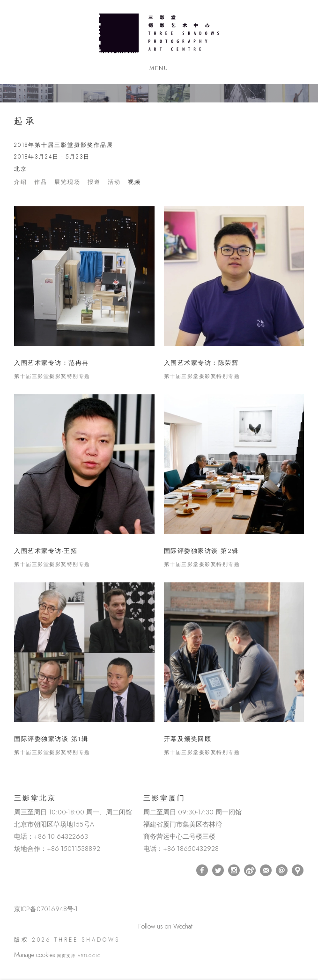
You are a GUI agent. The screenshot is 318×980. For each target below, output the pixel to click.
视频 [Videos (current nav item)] (134, 182)
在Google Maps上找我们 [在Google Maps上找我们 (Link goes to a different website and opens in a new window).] (298, 870)
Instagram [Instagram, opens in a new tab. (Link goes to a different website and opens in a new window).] (234, 871)
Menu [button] (159, 68)
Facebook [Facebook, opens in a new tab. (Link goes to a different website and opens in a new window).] (202, 871)
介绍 (21, 182)
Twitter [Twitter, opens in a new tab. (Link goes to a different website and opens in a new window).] (218, 871)
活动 (114, 182)
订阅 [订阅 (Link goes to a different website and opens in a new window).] (266, 870)
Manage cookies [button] (35, 955)
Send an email (282, 870)
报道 (94, 182)
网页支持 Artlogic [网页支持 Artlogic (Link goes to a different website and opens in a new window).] (79, 956)
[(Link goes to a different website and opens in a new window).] (16, 870)
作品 (41, 182)
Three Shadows (159, 33)
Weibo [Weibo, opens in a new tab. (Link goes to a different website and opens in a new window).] (250, 871)
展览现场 (67, 182)
